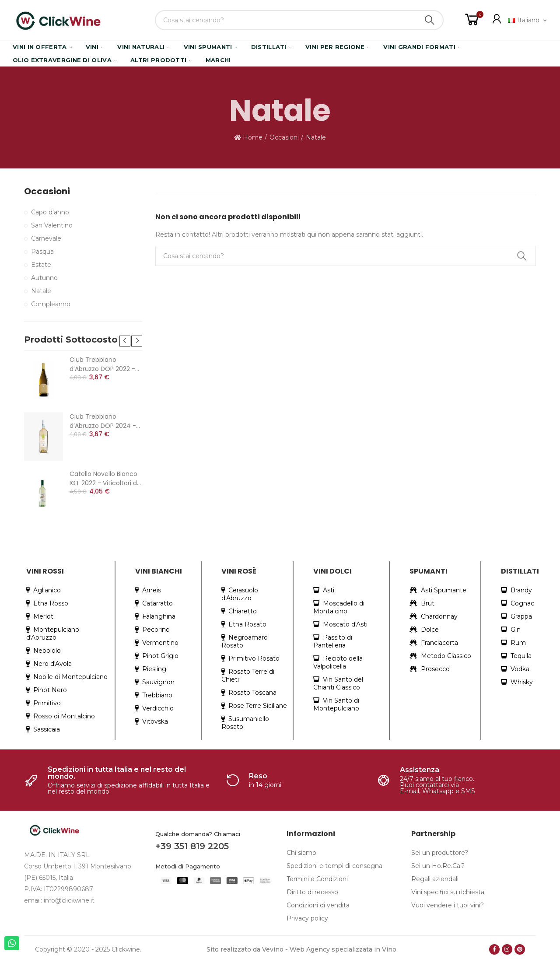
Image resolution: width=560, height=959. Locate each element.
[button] (125, 341)
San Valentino (52, 225)
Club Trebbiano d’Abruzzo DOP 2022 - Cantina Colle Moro (102, 364)
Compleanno (51, 304)
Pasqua (42, 252)
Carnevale (46, 238)
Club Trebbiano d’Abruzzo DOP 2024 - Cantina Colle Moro (103, 421)
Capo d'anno (50, 212)
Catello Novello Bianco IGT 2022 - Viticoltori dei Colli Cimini (106, 479)
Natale (41, 291)
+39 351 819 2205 (192, 846)
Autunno (44, 278)
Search (430, 20)
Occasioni (47, 191)
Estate (41, 265)
